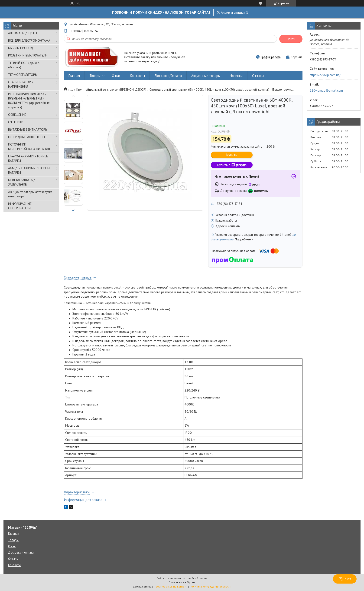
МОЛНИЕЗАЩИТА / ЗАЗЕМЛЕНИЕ (21, 182)
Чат (345, 579)
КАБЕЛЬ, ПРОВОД (21, 48)
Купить (232, 155)
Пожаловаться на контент (171, 586)
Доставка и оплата (21, 553)
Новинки (236, 76)
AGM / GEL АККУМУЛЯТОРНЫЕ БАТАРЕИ (30, 170)
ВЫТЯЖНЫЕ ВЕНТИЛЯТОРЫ (28, 129)
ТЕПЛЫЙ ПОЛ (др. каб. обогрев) (24, 65)
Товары (95, 76)
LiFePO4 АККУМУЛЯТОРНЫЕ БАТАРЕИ (28, 158)
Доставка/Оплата (168, 76)
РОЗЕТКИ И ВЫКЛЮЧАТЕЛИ (28, 55)
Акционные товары (206, 76)
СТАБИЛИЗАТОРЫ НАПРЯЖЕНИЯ (21, 84)
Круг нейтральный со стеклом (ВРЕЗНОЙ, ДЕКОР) (111, 90)
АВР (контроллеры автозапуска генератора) (30, 194)
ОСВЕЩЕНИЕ (17, 115)
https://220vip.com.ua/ (325, 75)
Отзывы (258, 76)
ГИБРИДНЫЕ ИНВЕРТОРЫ (26, 137)
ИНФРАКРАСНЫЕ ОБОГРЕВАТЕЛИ (20, 206)
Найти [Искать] (291, 39)
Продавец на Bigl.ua (182, 582)
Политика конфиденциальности (210, 586)
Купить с (232, 165)
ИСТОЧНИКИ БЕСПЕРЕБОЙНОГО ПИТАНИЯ (29, 147)
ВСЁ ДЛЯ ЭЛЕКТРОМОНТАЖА (29, 40)
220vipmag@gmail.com (326, 90)
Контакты (137, 76)
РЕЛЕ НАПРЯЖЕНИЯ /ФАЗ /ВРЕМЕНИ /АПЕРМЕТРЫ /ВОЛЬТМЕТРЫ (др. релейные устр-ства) (29, 101)
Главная (74, 76)
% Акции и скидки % (233, 12)
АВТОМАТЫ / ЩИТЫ (23, 33)
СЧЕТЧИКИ (16, 122)
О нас (116, 76)
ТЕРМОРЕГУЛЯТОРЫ (23, 75)
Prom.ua (202, 578)
